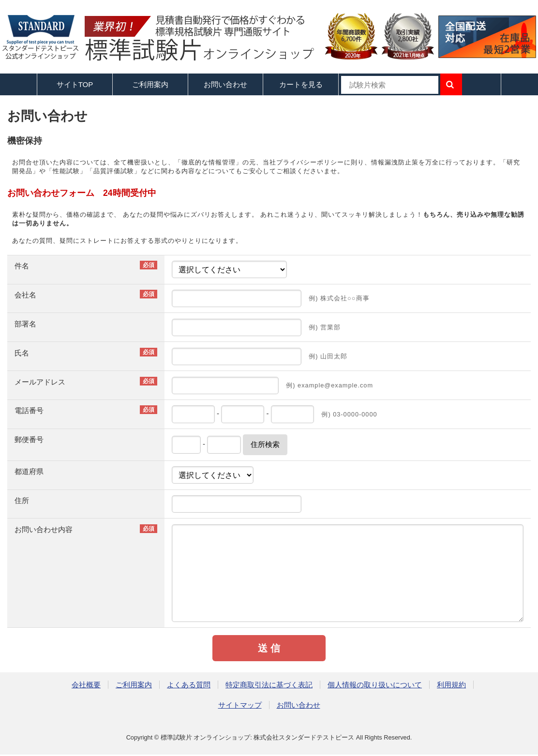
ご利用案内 (134, 685)
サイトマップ (240, 705)
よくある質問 (189, 685)
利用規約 (451, 685)
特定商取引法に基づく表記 (269, 685)
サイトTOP (75, 84)
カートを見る (301, 84)
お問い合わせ (225, 84)
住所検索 (265, 444)
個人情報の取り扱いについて (375, 685)
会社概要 (86, 685)
